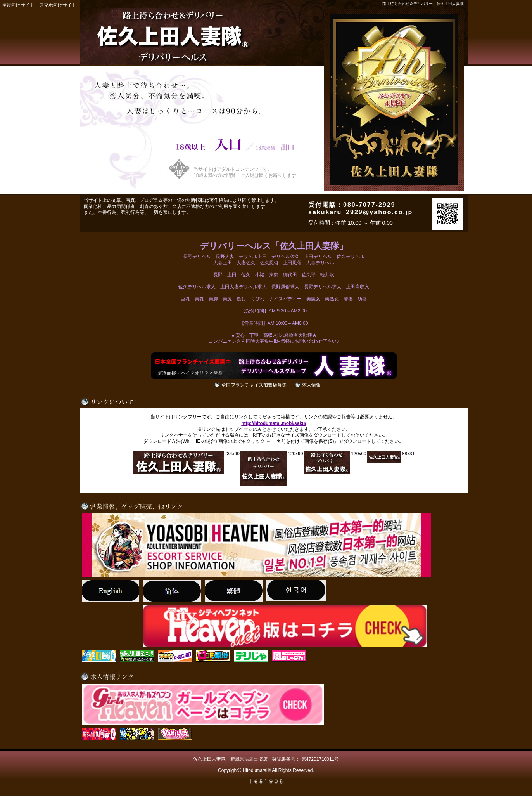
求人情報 (311, 385)
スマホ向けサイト (58, 5)
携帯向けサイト (18, 5)
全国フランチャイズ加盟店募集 (254, 385)
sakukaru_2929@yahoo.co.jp (360, 212)
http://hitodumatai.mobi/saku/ (274, 423)
